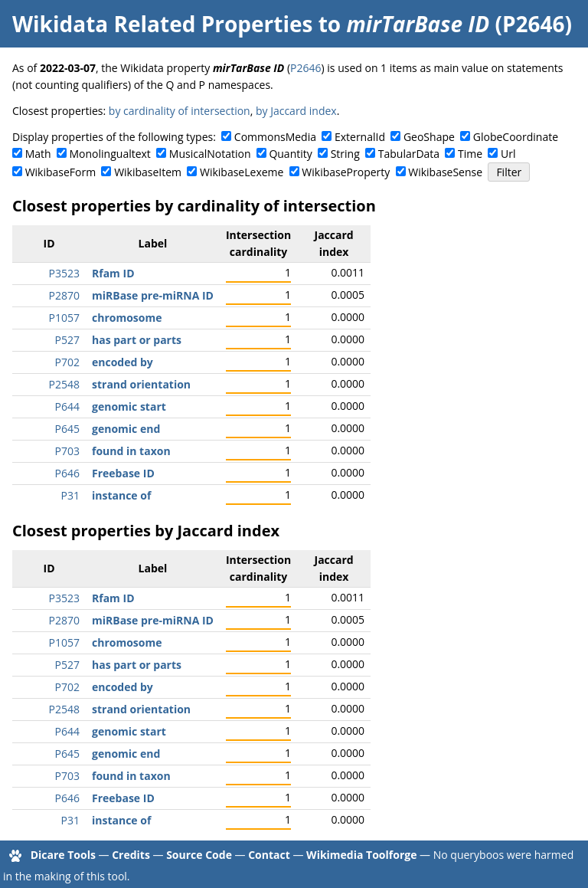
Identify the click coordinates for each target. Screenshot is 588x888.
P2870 (64, 295)
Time (470, 154)
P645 (67, 429)
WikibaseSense (445, 172)
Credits (131, 855)
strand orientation (141, 384)
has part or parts (137, 340)
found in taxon (131, 451)
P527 (67, 340)
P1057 (64, 318)
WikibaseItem (148, 172)
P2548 (64, 384)
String (345, 154)
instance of (121, 495)
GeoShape (429, 137)
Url (508, 154)
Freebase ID (123, 473)
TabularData (409, 154)
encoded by (122, 362)
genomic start (129, 406)
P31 (70, 495)
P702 (67, 362)
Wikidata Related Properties (162, 24)
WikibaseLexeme (242, 172)
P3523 (64, 273)
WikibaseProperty (346, 172)
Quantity (290, 154)
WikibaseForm (61, 172)
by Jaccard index (296, 111)
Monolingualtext (110, 154)
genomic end (126, 429)
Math (38, 154)
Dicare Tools (63, 855)
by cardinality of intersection (180, 111)
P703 (67, 451)
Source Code (199, 855)
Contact (269, 855)
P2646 (305, 68)
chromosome (127, 318)
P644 (67, 406)
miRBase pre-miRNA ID (153, 295)
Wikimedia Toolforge (361, 855)
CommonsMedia (275, 137)
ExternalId (360, 137)
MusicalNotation (210, 154)
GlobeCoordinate (516, 137)
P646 (67, 473)
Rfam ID (113, 273)
